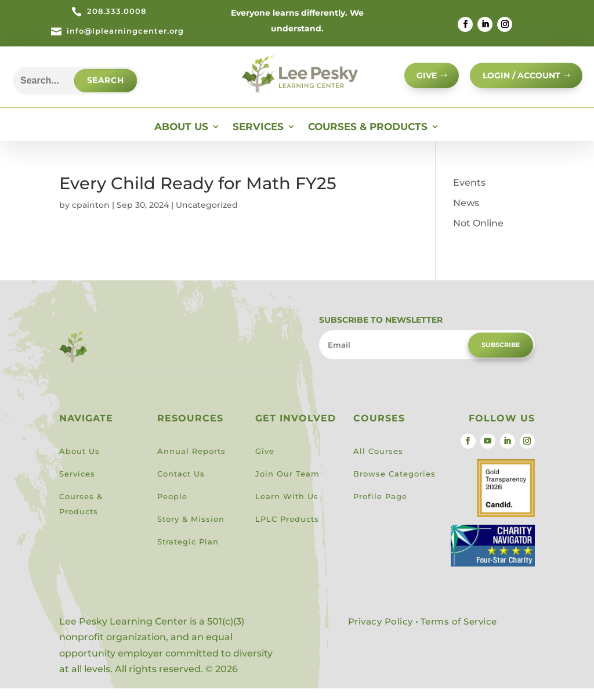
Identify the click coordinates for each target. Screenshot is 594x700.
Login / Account (517, 80)
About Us (181, 138)
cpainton (91, 216)
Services (258, 138)
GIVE (417, 80)
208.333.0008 (117, 11)
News (466, 214)
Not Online (478, 234)
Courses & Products (368, 138)
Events (469, 194)
